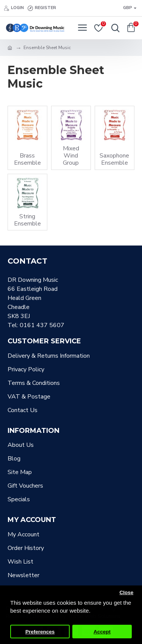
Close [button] (126, 592)
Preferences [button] (40, 632)
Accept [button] (102, 632)
